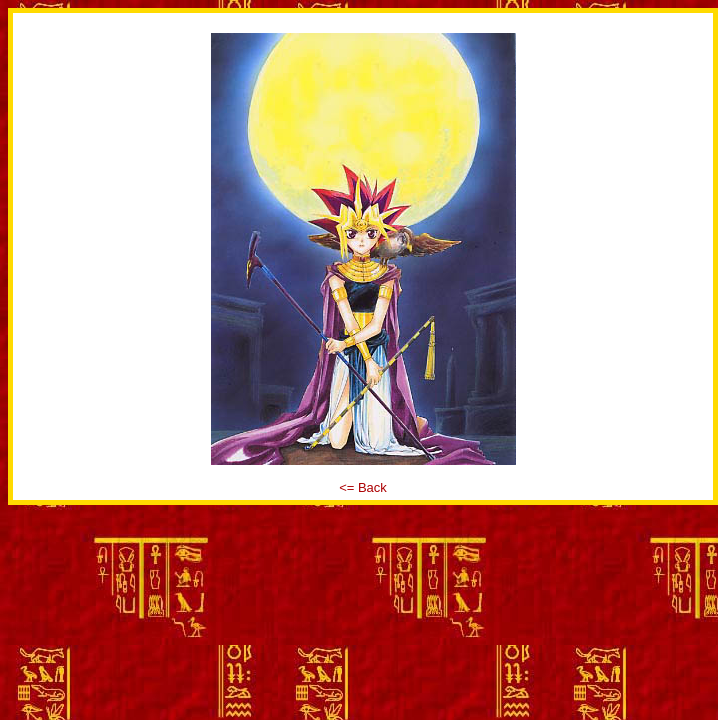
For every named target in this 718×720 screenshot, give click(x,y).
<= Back (363, 487)
